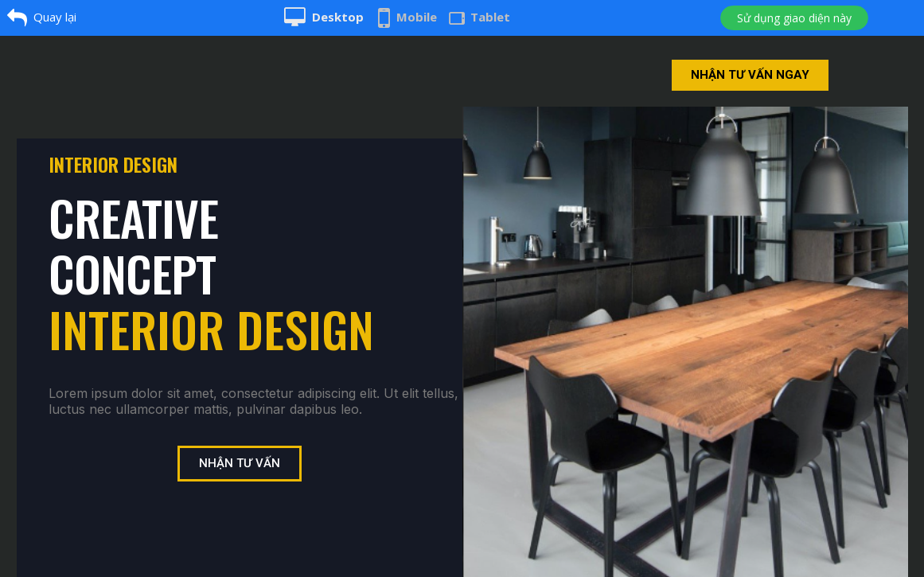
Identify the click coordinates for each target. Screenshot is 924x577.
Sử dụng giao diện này (794, 18)
